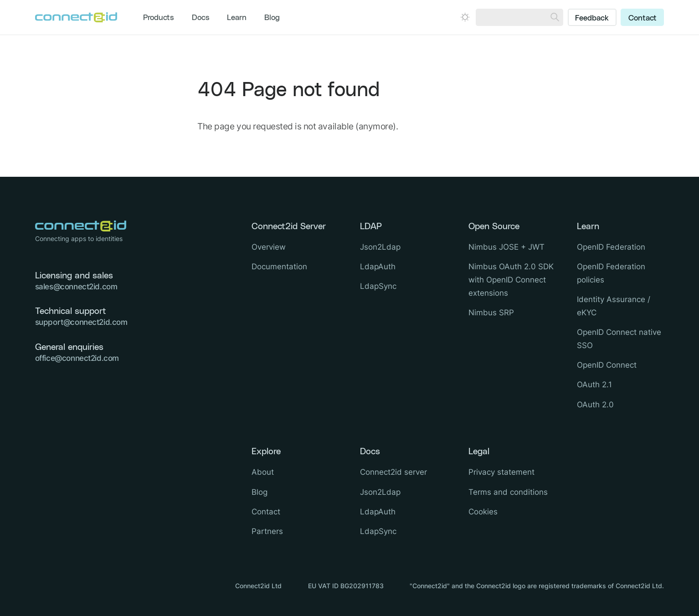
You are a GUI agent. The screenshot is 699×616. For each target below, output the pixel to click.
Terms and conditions (508, 492)
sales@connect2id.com (76, 287)
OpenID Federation (611, 247)
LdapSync (378, 286)
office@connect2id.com (77, 358)
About (263, 472)
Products (159, 18)
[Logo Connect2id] (76, 17)
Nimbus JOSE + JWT (506, 247)
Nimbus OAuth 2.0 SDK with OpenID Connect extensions (511, 280)
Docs (201, 18)
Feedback (592, 18)
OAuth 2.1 (594, 385)
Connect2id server (393, 472)
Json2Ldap (380, 247)
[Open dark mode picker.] (465, 17)
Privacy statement (501, 472)
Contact (642, 18)
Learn (237, 18)
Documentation (279, 267)
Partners (267, 531)
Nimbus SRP (491, 313)
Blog (272, 18)
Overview (269, 247)
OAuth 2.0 (595, 405)
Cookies (483, 512)
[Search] (555, 17)
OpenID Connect (607, 365)
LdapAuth (378, 267)
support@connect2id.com (81, 322)
